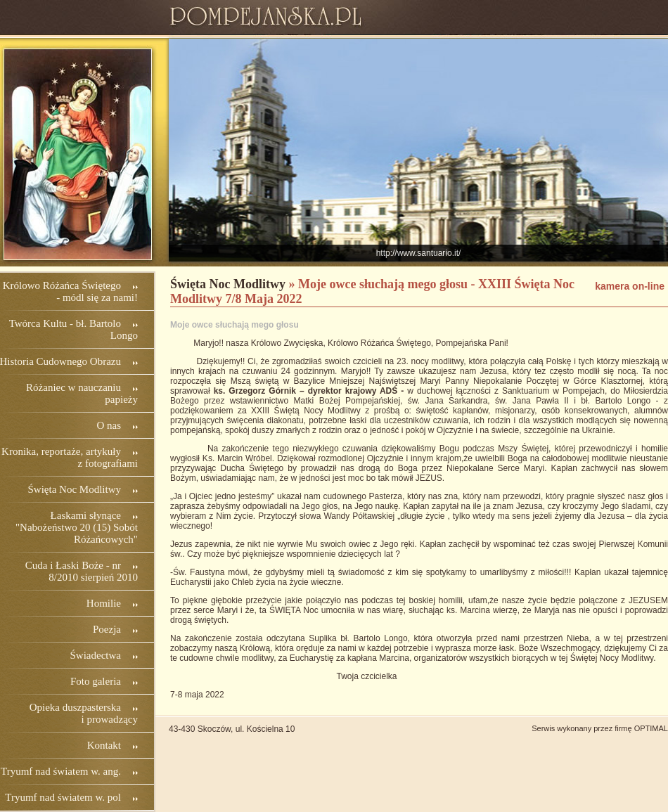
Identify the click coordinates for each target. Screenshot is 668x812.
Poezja (107, 629)
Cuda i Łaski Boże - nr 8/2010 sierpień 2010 (82, 571)
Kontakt (104, 745)
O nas (109, 425)
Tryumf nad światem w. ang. (61, 771)
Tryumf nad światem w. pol (63, 797)
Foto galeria (96, 681)
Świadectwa (96, 655)
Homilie (104, 603)
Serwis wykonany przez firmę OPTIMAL (600, 728)
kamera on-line (630, 286)
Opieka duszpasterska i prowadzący (84, 713)
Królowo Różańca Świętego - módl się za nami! (70, 291)
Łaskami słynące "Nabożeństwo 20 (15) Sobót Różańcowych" (77, 527)
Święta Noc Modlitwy (75, 489)
